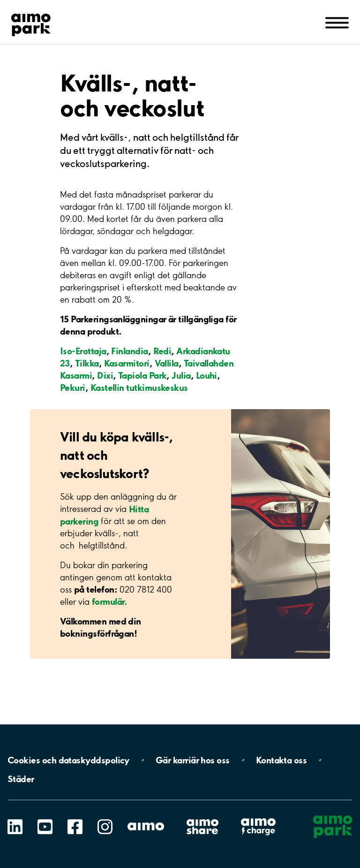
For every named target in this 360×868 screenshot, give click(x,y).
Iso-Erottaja (83, 351)
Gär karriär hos (193, 760)
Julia (181, 375)
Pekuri (73, 388)
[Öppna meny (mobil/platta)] (337, 22)
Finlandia (129, 351)
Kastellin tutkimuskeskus (139, 388)
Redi (162, 351)
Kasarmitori (127, 363)
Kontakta (281, 760)
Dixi (105, 375)
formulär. (109, 602)
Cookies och (68, 760)
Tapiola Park (142, 375)
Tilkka (87, 363)
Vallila (167, 363)
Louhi (206, 375)
